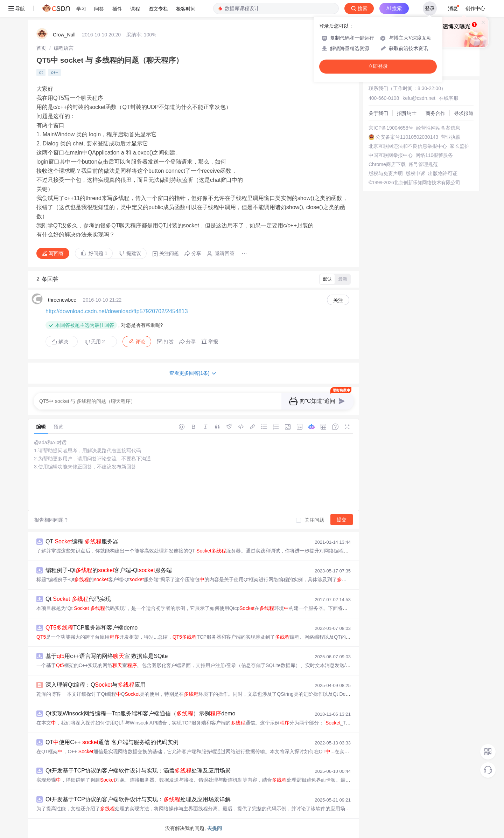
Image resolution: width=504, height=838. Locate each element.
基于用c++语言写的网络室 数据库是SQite (107, 656)
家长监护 (460, 146)
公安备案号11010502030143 (407, 137)
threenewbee (62, 300)
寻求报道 (464, 113)
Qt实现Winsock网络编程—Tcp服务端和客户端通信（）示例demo (140, 713)
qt (41, 73)
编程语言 (64, 48)
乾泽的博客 (49, 694)
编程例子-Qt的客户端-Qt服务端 (109, 570)
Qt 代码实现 (78, 599)
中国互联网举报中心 (391, 155)
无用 (95, 342)
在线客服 (449, 98)
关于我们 (378, 113)
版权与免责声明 (386, 173)
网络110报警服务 (434, 155)
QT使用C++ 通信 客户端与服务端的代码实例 (112, 742)
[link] (41, 48)
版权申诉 (415, 173)
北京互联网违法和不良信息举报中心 (408, 146)
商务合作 (435, 113)
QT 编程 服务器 (82, 541)
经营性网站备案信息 (438, 128)
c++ (55, 73)
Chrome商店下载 (387, 164)
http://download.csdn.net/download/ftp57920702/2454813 (117, 311)
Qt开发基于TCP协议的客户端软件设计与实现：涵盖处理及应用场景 (138, 771)
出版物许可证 (443, 173)
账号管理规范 (423, 164)
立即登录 (378, 66)
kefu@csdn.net (419, 98)
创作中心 (475, 8)
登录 (430, 8)
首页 (41, 48)
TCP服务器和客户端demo (92, 628)
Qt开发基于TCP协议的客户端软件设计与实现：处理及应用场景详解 (138, 799)
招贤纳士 (407, 113)
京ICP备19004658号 (391, 128)
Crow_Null (64, 35)
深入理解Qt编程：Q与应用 (96, 685)
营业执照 (451, 137)
